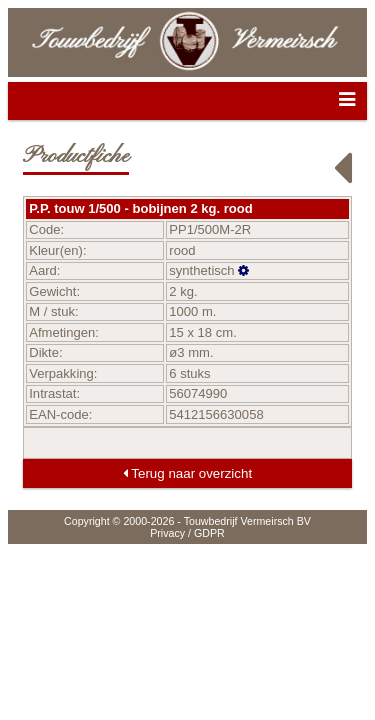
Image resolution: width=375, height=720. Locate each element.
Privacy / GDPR (187, 533)
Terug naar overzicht (187, 473)
